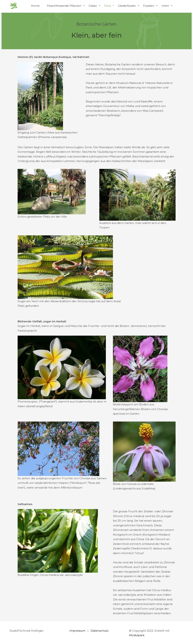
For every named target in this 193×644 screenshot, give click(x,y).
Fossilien (149, 6)
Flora (107, 6)
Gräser (93, 6)
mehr (165, 6)
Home (35, 6)
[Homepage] (14, 6)
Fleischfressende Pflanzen (64, 6)
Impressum (77, 631)
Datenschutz (99, 631)
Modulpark (137, 635)
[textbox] (97, 57)
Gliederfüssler (127, 6)
